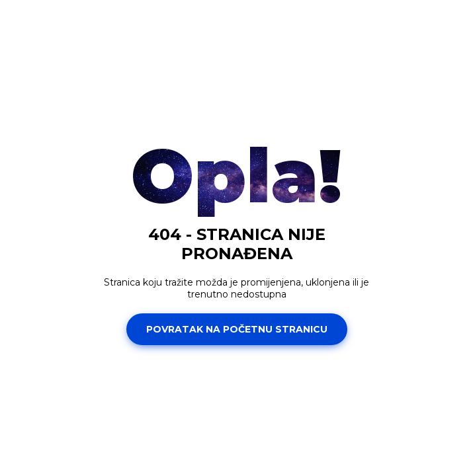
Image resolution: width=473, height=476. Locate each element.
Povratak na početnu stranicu (237, 329)
